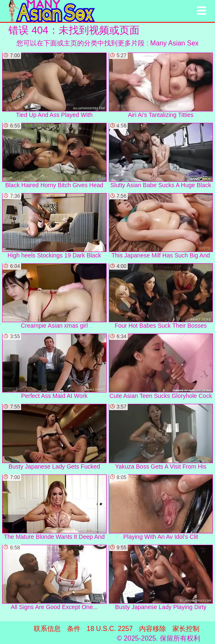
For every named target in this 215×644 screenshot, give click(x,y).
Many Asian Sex (174, 43)
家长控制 (186, 629)
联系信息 (47, 629)
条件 (74, 629)
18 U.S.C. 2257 (110, 629)
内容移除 (153, 629)
